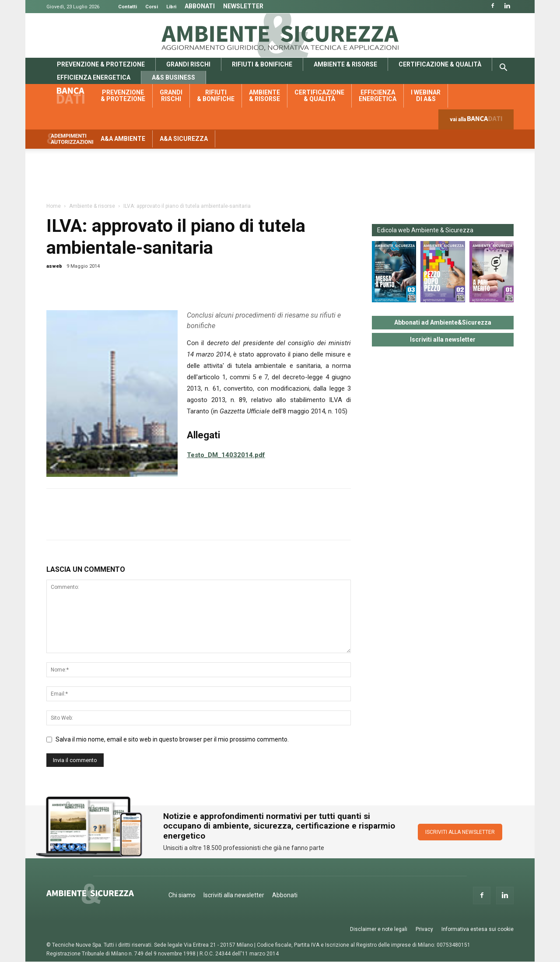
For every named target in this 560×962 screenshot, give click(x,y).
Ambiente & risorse (345, 64)
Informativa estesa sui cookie (478, 929)
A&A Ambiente (123, 139)
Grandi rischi (188, 64)
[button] (503, 69)
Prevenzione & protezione (101, 64)
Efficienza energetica (94, 77)
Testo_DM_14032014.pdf (226, 455)
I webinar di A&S (426, 96)
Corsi (152, 7)
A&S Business (173, 77)
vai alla (478, 121)
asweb (54, 266)
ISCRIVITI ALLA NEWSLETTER (460, 832)
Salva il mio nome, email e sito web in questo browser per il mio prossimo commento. (172, 739)
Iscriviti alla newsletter (443, 339)
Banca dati (75, 96)
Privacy (424, 929)
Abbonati (200, 6)
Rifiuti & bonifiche (262, 64)
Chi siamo (182, 895)
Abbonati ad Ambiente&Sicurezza (443, 322)
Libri (171, 7)
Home (54, 206)
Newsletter (243, 6)
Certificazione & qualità (440, 64)
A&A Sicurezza (184, 139)
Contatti (128, 7)
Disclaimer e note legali (379, 929)
